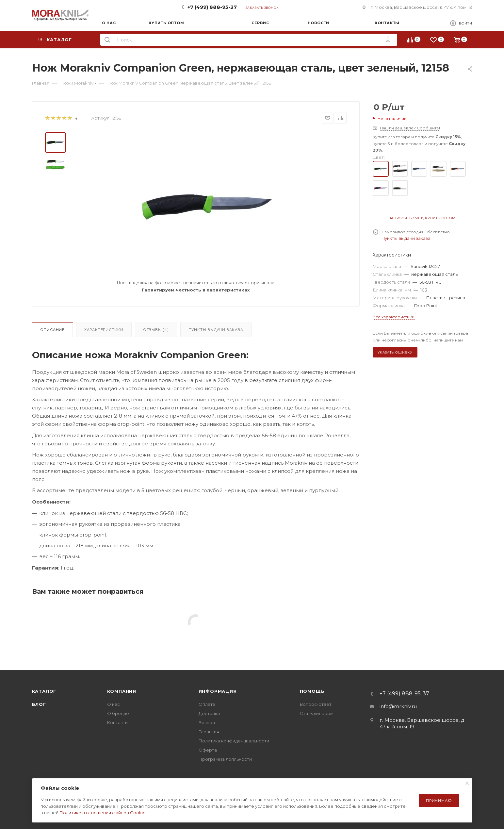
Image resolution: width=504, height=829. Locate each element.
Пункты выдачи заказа (216, 330)
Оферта (208, 750)
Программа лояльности (225, 759)
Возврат (208, 722)
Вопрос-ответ (316, 704)
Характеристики (104, 330)
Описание (52, 330)
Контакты (118, 722)
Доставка (209, 713)
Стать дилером (317, 713)
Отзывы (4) (156, 330)
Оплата (207, 704)
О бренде (118, 713)
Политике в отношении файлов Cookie (103, 813)
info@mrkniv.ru (398, 706)
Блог (39, 704)
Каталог (44, 691)
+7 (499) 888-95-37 (212, 7)
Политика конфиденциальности (234, 741)
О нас (114, 704)
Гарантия (209, 732)
